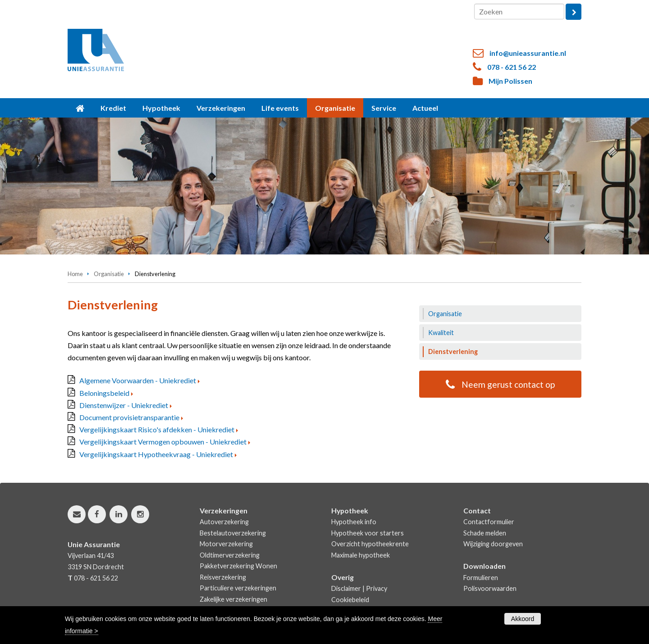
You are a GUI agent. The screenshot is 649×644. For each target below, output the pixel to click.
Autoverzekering (224, 522)
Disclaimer (346, 588)
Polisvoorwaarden (490, 588)
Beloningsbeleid (104, 393)
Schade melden (485, 533)
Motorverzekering (226, 544)
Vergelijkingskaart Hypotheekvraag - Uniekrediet (156, 454)
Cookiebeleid (350, 600)
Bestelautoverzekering (233, 533)
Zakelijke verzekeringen (233, 599)
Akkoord (523, 619)
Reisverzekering (223, 577)
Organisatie (109, 274)
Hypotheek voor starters (368, 533)
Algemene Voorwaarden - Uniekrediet (138, 380)
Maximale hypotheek (361, 555)
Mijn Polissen (510, 81)
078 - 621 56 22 (512, 67)
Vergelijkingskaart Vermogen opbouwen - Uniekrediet (163, 442)
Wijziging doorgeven (493, 544)
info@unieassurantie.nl (528, 53)
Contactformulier (489, 522)
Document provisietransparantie (129, 417)
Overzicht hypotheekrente (370, 544)
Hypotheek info (354, 522)
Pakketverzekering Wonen (238, 566)
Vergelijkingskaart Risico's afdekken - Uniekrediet (157, 429)
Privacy (377, 588)
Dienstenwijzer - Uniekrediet (124, 405)
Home (75, 274)
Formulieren (481, 578)
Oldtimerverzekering (230, 555)
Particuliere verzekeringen (238, 588)
